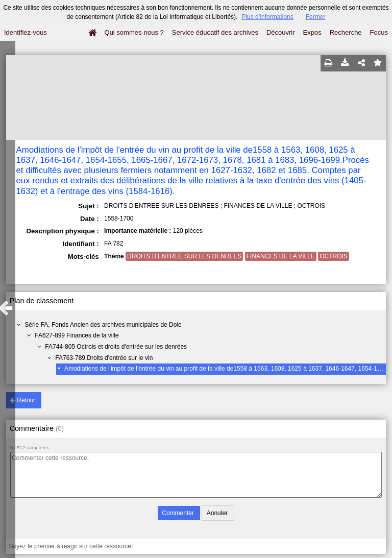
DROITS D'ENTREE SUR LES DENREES (184, 256)
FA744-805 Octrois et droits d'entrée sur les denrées (116, 347)
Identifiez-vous (26, 32)
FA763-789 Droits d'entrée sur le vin (104, 358)
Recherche (346, 32)
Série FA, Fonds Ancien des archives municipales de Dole (103, 325)
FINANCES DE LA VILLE (281, 256)
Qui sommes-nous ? (134, 32)
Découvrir (281, 32)
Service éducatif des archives (215, 32)
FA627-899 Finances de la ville (77, 335)
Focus (379, 32)
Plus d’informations (267, 17)
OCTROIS (334, 256)
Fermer (316, 17)
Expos (312, 32)
